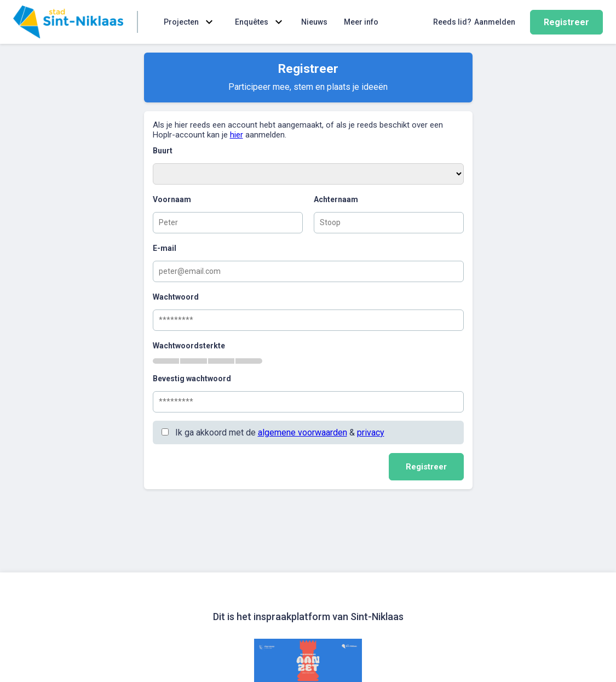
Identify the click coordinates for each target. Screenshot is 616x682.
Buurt (163, 151)
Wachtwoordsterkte (189, 346)
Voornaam (172, 199)
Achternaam (336, 199)
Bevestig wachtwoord (192, 379)
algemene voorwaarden (303, 432)
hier (237, 135)
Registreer (566, 22)
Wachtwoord (176, 297)
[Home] (68, 22)
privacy (371, 432)
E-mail (165, 248)
